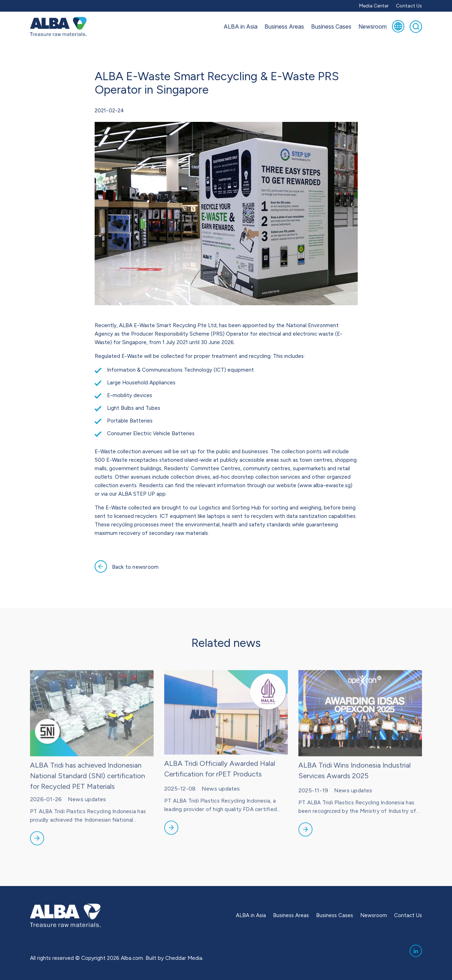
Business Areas (284, 26)
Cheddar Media (184, 958)
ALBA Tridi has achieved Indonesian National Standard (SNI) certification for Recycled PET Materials (88, 790)
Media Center (374, 6)
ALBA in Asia (240, 26)
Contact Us (409, 6)
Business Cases (331, 26)
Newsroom (373, 26)
